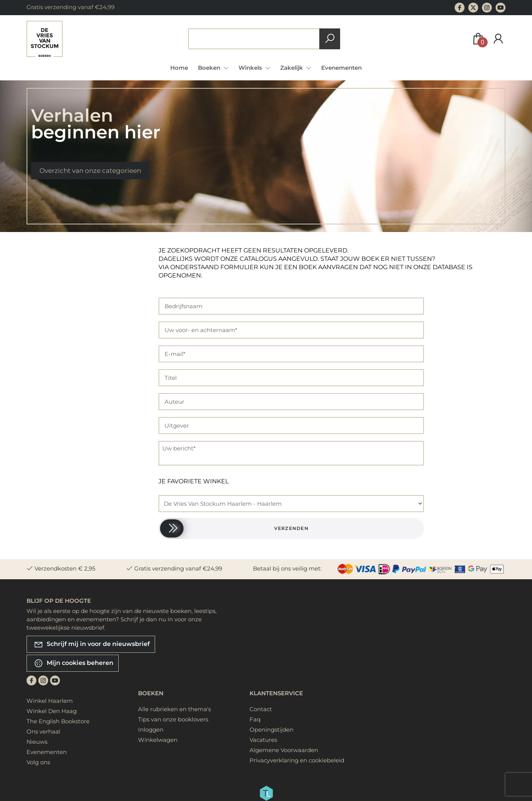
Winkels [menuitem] (251, 68)
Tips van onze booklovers (173, 719)
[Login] (498, 39)
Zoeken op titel (68, 270)
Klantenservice (276, 693)
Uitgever (57, 482)
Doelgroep (59, 384)
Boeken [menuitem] (210, 68)
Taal (51, 427)
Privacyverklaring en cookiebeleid (297, 760)
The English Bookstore (58, 721)
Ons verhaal (43, 731)
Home (179, 68)
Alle (53, 254)
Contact (261, 709)
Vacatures (263, 740)
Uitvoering (59, 461)
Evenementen (341, 68)
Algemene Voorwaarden (284, 750)
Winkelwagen (158, 740)
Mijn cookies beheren (74, 663)
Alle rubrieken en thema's (174, 709)
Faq (255, 719)
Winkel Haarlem (50, 701)
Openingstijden (271, 730)
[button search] (330, 39)
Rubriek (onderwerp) (74, 405)
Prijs (51, 310)
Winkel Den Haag (52, 711)
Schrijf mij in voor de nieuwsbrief (92, 644)
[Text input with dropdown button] (255, 39)
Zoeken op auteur (71, 286)
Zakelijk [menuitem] (292, 68)
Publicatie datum (69, 504)
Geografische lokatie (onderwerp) (69, 358)
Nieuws (37, 742)
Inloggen (151, 730)
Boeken (151, 693)
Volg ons (38, 762)
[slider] (172, 528)
